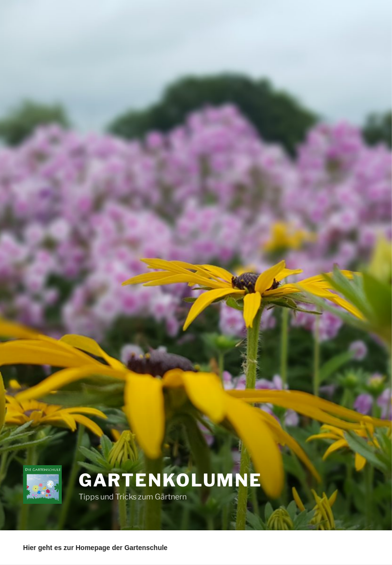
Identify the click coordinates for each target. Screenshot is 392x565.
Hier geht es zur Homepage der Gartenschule (95, 548)
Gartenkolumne (170, 480)
